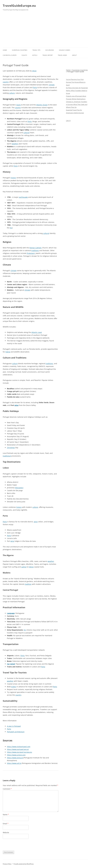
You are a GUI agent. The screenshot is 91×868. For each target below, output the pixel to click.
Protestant (31, 253)
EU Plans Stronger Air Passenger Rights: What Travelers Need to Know (77, 91)
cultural (26, 133)
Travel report (48, 55)
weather (15, 144)
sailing (24, 567)
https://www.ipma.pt (15, 758)
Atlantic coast (37, 332)
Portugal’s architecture (16, 732)
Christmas (11, 448)
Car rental (11, 664)
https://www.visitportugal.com (19, 747)
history (13, 178)
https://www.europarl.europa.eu (19, 752)
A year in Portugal (14, 726)
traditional (7, 456)
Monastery (19, 488)
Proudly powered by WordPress (24, 864)
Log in (68, 121)
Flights (24, 55)
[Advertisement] (45, 30)
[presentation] (20, 845)
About (74, 55)
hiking (8, 352)
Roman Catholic (36, 248)
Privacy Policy (7, 864)
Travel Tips (36, 50)
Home (5, 50)
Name (6, 814)
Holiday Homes (65, 50)
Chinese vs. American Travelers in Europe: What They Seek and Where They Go (77, 104)
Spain (19, 105)
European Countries (20, 50)
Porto (35, 87)
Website (6, 832)
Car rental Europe (10, 55)
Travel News (62, 55)
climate (52, 85)
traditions (35, 250)
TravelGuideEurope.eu (19, 6)
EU (11, 228)
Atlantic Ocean (42, 105)
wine (16, 405)
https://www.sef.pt (14, 763)
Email (6, 824)
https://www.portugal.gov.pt (18, 749)
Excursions (50, 50)
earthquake (23, 197)
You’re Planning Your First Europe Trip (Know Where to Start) (76, 82)
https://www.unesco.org (16, 755)
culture (12, 93)
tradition (28, 584)
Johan (34, 71)
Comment (7, 789)
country (6, 82)
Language (11, 613)
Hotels (35, 55)
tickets (14, 687)
